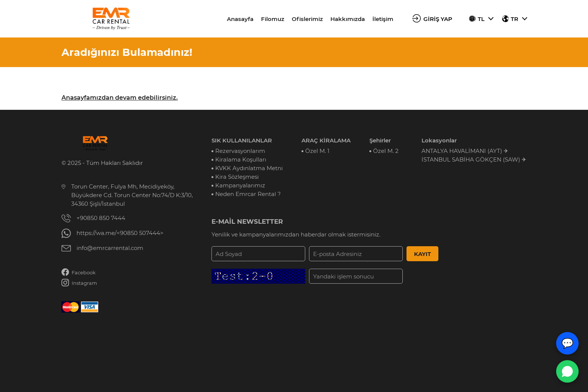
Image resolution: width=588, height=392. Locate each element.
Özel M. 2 (386, 151)
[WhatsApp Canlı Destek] (567, 371)
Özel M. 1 (317, 151)
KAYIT (422, 254)
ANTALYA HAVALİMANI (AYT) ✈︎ (465, 151)
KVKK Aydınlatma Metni (249, 168)
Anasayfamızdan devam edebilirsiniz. (120, 98)
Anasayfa (240, 19)
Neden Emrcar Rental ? (248, 194)
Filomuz (273, 19)
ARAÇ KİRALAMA (326, 140)
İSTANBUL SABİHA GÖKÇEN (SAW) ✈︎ (474, 159)
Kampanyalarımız (240, 185)
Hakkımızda (348, 19)
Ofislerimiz (307, 19)
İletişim (383, 19)
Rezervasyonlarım (240, 151)
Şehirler (380, 140)
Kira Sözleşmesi (237, 177)
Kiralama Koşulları (241, 159)
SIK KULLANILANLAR (242, 140)
